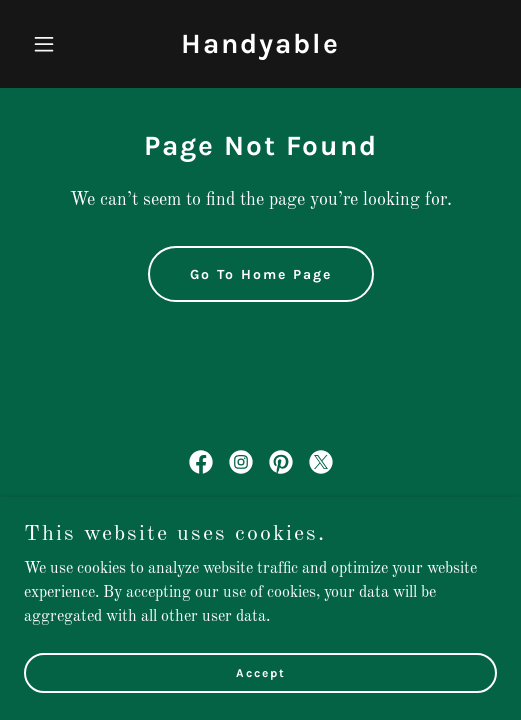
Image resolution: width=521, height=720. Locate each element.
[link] (260, 49)
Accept (261, 686)
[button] (59, 44)
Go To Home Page (261, 274)
